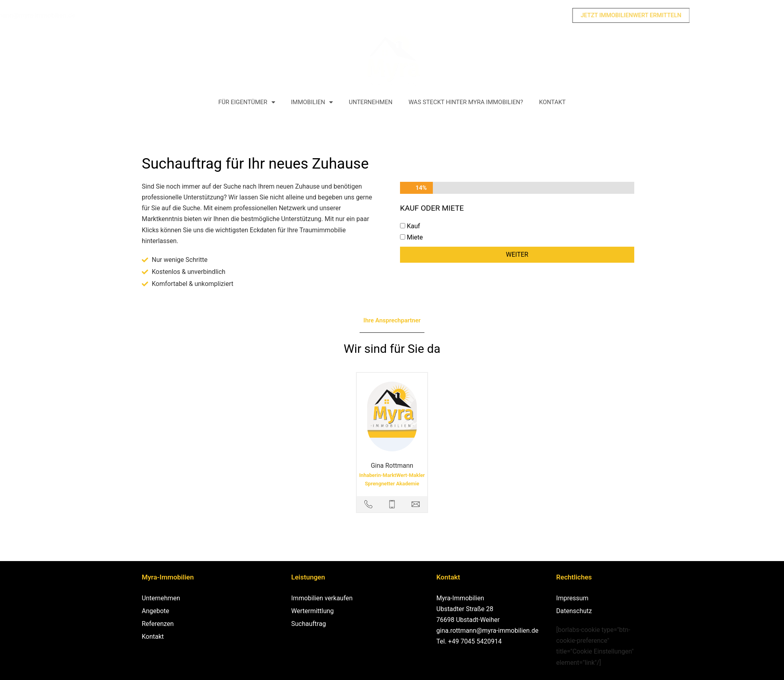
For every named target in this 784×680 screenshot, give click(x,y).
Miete (415, 237)
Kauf (413, 226)
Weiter (517, 254)
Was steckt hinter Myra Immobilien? (466, 103)
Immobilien (312, 102)
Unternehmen (371, 103)
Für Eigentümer (246, 102)
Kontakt (552, 103)
